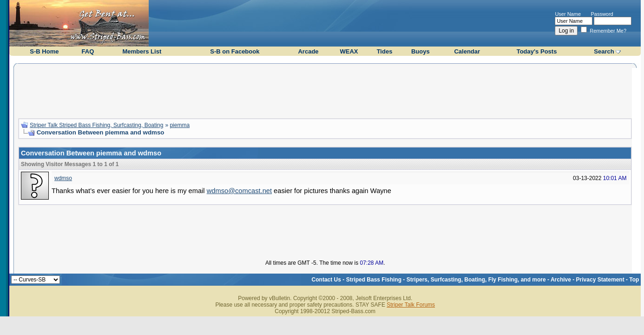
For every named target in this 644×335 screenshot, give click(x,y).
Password (602, 14)
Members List (142, 51)
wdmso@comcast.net (239, 191)
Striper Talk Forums (411, 305)
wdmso (63, 178)
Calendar (467, 51)
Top (634, 280)
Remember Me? (604, 31)
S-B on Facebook (235, 51)
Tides (385, 51)
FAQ (88, 51)
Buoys (421, 51)
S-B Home (44, 51)
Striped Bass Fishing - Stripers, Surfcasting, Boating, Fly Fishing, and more (446, 280)
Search (604, 51)
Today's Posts (537, 51)
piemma (180, 125)
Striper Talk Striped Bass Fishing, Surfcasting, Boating (96, 125)
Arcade (308, 51)
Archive (561, 280)
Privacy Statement (600, 280)
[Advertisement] (325, 90)
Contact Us (326, 280)
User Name (568, 14)
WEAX (349, 51)
